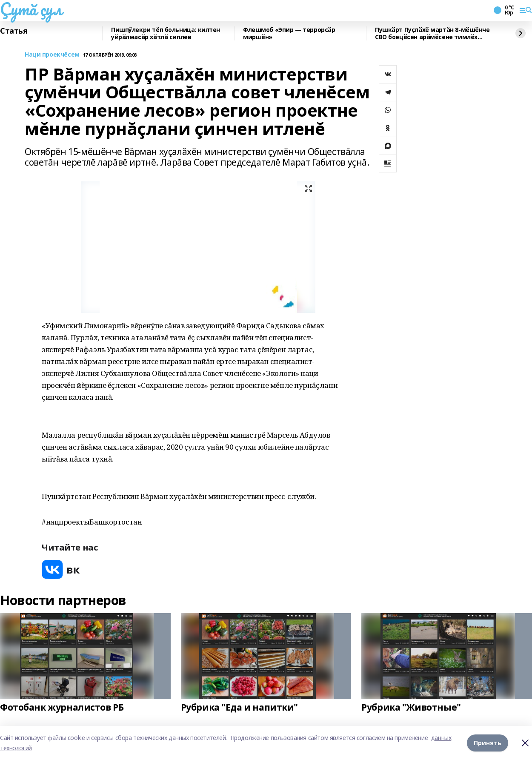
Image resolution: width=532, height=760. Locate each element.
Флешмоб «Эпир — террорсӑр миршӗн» (289, 33)
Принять (488, 743)
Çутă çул (31, 9)
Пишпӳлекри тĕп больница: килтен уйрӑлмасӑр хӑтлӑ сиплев (166, 33)
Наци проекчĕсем (52, 55)
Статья (14, 31)
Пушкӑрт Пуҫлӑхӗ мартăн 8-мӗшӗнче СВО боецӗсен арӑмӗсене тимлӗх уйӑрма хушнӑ (432, 33)
